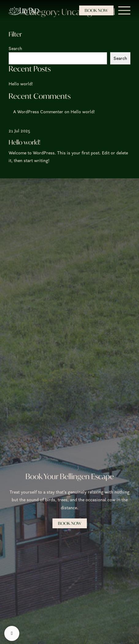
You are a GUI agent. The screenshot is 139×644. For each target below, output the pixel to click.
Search (15, 48)
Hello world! (21, 84)
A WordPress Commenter (38, 112)
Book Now (96, 10)
